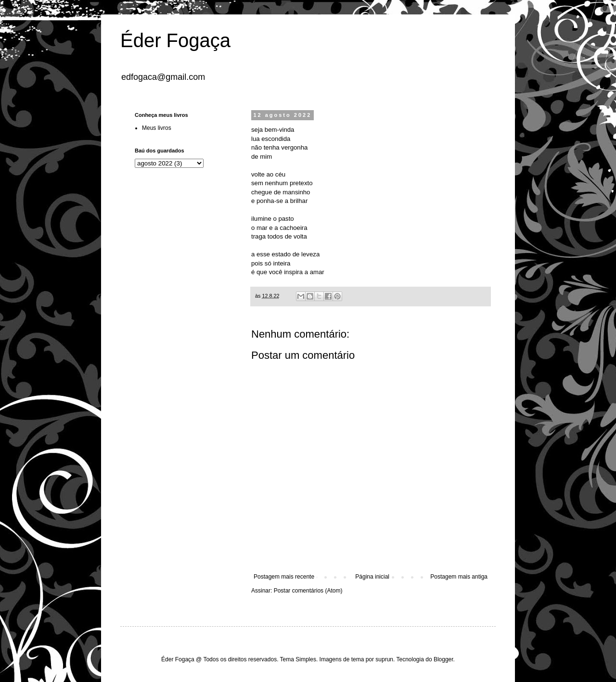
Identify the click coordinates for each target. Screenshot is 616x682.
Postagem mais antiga (459, 577)
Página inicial (372, 577)
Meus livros (157, 128)
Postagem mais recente (284, 577)
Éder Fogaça (175, 40)
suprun (384, 659)
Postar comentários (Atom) (308, 591)
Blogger (443, 659)
